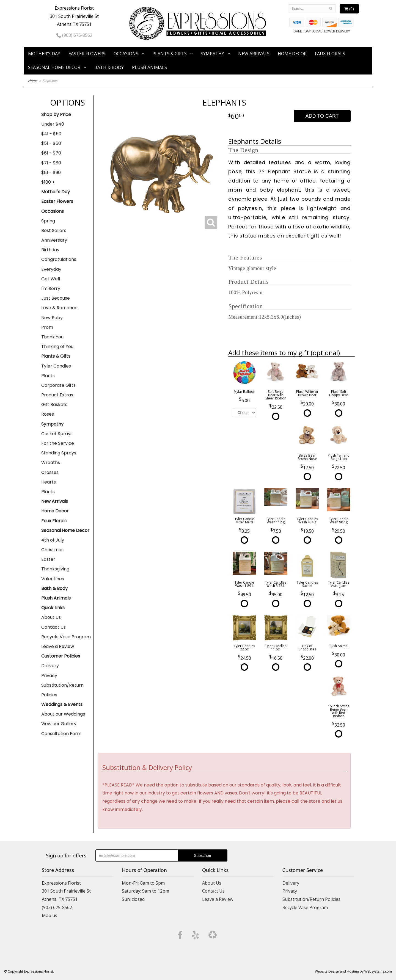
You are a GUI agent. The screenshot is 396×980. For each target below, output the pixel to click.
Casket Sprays (57, 434)
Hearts (49, 482)
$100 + (48, 182)
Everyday (51, 269)
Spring (48, 221)
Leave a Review (58, 646)
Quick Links (53, 608)
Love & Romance (59, 308)
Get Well (51, 279)
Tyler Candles (56, 366)
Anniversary (54, 240)
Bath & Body (109, 67)
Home (33, 81)
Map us (50, 915)
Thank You (52, 337)
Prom (47, 327)
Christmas (52, 550)
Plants (48, 376)
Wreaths (51, 463)
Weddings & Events (62, 704)
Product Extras (57, 395)
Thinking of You (57, 347)
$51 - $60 (51, 143)
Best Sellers (54, 230)
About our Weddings (63, 714)
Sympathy (212, 54)
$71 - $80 (51, 163)
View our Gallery (59, 724)
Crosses (50, 472)
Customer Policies (61, 656)
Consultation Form (61, 734)
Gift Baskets (54, 405)
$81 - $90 (51, 172)
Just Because (56, 298)
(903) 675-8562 (74, 35)
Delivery (50, 666)
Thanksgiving (55, 569)
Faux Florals (330, 54)
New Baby (52, 318)
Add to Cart (322, 116)
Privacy (49, 676)
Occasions (126, 54)
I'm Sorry (51, 289)
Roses (48, 414)
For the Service (58, 443)
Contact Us (53, 627)
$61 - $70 (51, 153)
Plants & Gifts (170, 54)
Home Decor (292, 54)
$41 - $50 (51, 134)
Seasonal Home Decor (54, 67)
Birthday (50, 250)
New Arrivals (254, 54)
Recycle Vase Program (66, 637)
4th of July (53, 540)
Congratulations (59, 259)
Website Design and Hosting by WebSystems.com (353, 971)
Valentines (53, 579)
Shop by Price (56, 114)
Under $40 (53, 124)
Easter (48, 559)
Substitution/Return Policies (62, 690)
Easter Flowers (87, 54)
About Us (51, 617)
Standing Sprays (59, 453)
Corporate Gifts (58, 385)
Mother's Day (44, 54)
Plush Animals (149, 67)
